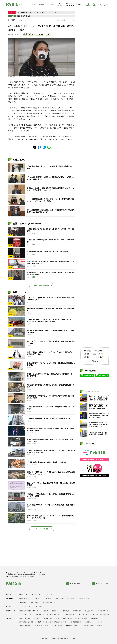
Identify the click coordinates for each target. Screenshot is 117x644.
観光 (101, 351)
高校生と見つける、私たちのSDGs (84, 611)
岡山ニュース (36, 594)
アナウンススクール (25, 614)
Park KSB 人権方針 (72, 625)
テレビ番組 (41, 4)
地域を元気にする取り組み (70, 4)
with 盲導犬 (102, 611)
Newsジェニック (84, 599)
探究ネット (56, 611)
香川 (24, 16)
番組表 (95, 4)
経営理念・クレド (25, 618)
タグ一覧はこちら (94, 361)
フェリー (37, 12)
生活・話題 (87, 354)
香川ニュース (48, 594)
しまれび (45, 611)
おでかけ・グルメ (97, 354)
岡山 (19, 16)
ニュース (32, 4)
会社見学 (39, 614)
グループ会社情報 (87, 625)
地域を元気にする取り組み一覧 (29, 611)
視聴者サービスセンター (52, 618)
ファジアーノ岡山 (97, 357)
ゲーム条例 (40, 34)
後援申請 (100, 625)
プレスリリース (82, 618)
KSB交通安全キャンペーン (54, 614)
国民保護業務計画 (76, 622)
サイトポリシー (57, 625)
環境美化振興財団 (25, 625)
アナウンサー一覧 (25, 606)
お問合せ (106, 4)
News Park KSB (24, 599)
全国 (29, 16)
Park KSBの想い (68, 618)
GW (30, 12)
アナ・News (38, 606)
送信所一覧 (41, 622)
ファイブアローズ (57, 12)
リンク (97, 622)
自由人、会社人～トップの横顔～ (65, 599)
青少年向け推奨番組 (49, 602)
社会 (32, 34)
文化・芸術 (87, 357)
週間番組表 (23, 602)
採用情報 (88, 4)
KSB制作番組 (35, 602)
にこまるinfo (47, 599)
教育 (48, 34)
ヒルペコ (36, 599)
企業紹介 (79, 4)
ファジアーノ (46, 12)
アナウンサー (50, 4)
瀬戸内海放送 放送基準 (26, 622)
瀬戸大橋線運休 (22, 12)
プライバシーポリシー (41, 625)
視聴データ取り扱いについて (57, 622)
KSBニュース (23, 594)
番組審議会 (95, 618)
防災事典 (66, 611)
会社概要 (37, 618)
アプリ (100, 4)
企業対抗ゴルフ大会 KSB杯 (101, 614)
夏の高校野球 (70, 614)
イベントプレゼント (60, 4)
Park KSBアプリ (83, 614)
